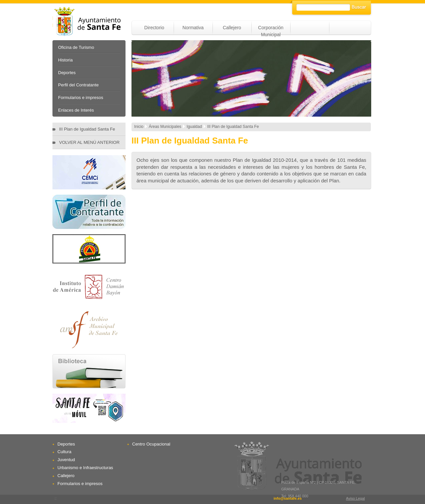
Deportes (67, 73)
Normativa (193, 28)
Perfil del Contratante (78, 85)
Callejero (232, 28)
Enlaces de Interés (76, 110)
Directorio (154, 28)
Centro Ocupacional (151, 444)
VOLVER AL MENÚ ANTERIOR (89, 142)
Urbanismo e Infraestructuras (85, 468)
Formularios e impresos (81, 98)
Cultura (64, 452)
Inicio (139, 127)
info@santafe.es (288, 498)
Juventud (66, 460)
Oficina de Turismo (76, 47)
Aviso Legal (355, 498)
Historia (65, 60)
